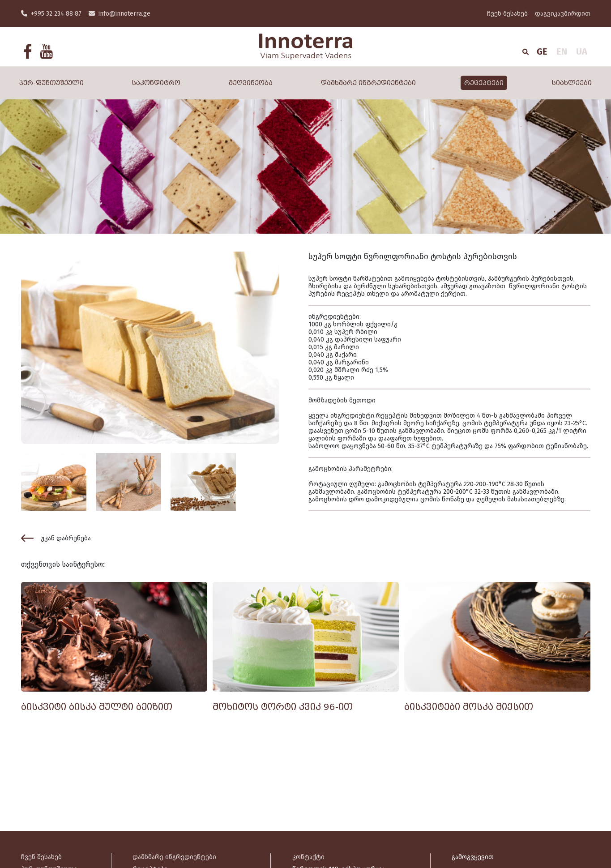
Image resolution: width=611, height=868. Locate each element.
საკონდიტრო (156, 83)
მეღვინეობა (251, 83)
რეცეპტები (484, 83)
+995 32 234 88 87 (51, 14)
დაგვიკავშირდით (563, 14)
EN (562, 51)
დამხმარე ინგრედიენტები (368, 83)
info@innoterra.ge (120, 14)
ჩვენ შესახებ (507, 14)
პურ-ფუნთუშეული (51, 83)
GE (542, 51)
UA (582, 51)
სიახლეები (572, 83)
